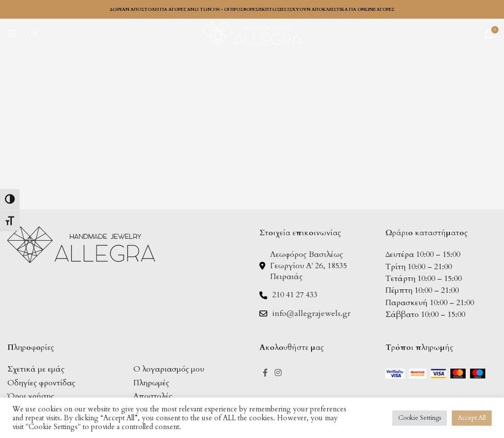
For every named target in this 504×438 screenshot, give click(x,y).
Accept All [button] (472, 418)
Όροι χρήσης (31, 396)
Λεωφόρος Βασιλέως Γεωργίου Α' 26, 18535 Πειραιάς (309, 266)
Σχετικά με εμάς (36, 369)
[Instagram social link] (278, 373)
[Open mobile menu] (12, 33)
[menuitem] (35, 33)
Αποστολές (153, 396)
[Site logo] (252, 32)
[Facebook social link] (265, 373)
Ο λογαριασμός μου (169, 369)
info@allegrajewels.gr (311, 313)
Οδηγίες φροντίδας (41, 383)
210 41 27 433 (295, 295)
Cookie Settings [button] (420, 418)
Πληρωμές (151, 383)
